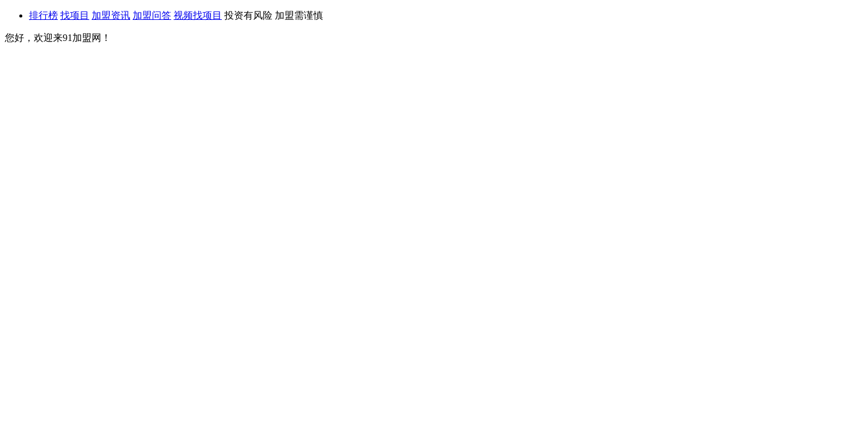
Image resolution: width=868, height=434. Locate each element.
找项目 (75, 15)
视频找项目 (198, 15)
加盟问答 (152, 15)
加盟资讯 (111, 15)
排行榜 (43, 15)
